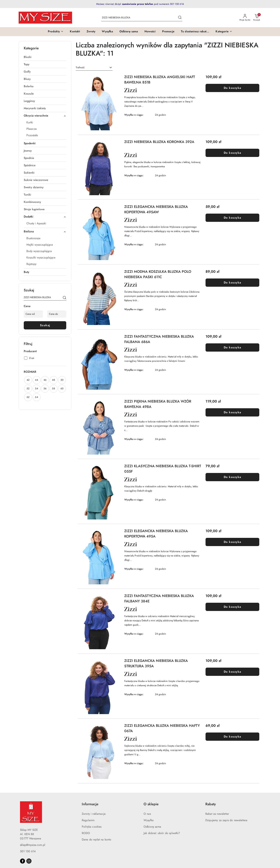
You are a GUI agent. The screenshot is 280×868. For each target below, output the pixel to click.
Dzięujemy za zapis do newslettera (226, 820)
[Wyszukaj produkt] (142, 18)
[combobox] (94, 68)
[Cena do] (57, 314)
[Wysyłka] (107, 32)
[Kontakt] (75, 32)
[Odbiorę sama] (129, 32)
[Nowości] (150, 32)
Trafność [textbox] (80, 67)
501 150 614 (28, 851)
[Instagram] (29, 861)
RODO (86, 833)
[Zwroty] (91, 32)
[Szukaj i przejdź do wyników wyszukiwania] (180, 18)
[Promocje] (168, 32)
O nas (147, 814)
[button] (56, 32)
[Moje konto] (245, 18)
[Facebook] (22, 861)
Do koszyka (232, 88)
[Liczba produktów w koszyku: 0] (257, 18)
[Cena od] (33, 314)
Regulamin (88, 820)
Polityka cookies (92, 827)
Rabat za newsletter (217, 814)
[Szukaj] (64, 298)
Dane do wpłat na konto (97, 840)
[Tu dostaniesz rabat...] (195, 32)
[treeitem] (45, 57)
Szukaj (45, 325)
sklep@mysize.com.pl (33, 845)
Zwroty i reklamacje (94, 814)
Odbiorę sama (152, 827)
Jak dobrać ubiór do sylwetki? (162, 833)
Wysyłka (149, 820)
